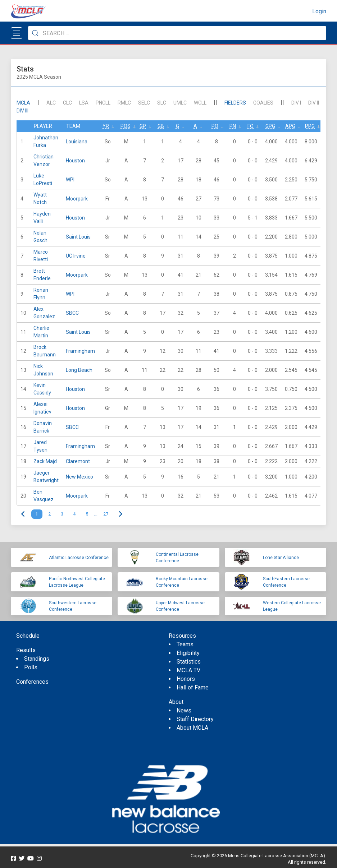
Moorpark (77, 199)
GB (161, 126)
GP (143, 126)
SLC (162, 103)
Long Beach (79, 370)
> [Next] (120, 514)
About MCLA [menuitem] (192, 728)
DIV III (22, 111)
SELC (144, 103)
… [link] (96, 514)
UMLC (180, 103)
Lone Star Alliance (281, 558)
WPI (70, 180)
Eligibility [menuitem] (188, 653)
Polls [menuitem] (31, 667)
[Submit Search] (35, 33)
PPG (310, 126)
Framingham (80, 351)
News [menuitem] (184, 710)
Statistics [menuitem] (189, 662)
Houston (75, 161)
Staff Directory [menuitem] (195, 719)
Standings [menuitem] (37, 659)
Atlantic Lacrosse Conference (79, 558)
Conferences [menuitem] (32, 682)
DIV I (296, 103)
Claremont (78, 461)
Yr (106, 126)
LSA (84, 103)
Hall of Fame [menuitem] (193, 687)
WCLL (200, 103)
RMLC (124, 103)
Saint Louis (78, 237)
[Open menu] (17, 33)
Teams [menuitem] (185, 644)
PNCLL (103, 103)
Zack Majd (45, 461)
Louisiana (77, 142)
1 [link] (37, 514)
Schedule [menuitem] (28, 636)
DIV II (314, 103)
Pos (126, 126)
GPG (270, 126)
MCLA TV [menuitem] (188, 670)
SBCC (72, 313)
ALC (51, 103)
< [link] (23, 514)
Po (215, 126)
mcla (23, 103)
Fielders (235, 103)
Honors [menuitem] (186, 679)
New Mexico (79, 477)
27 (106, 514)
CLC (67, 103)
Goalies (263, 103)
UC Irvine (76, 256)
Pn (233, 126)
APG (290, 126)
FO (251, 126)
